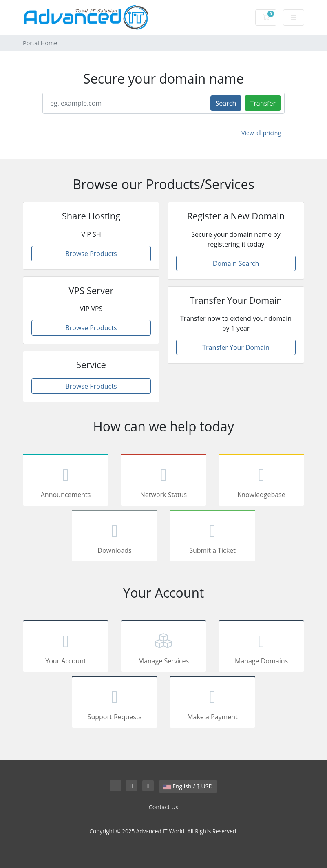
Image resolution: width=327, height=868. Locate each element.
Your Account (66, 647)
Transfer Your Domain (236, 347)
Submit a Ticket (212, 537)
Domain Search (236, 263)
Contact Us (164, 807)
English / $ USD (188, 786)
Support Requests (115, 703)
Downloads (115, 537)
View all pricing (261, 133)
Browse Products (91, 254)
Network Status (163, 481)
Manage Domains (261, 647)
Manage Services (163, 647)
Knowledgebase (261, 481)
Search (226, 103)
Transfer (263, 103)
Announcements (66, 481)
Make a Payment (212, 703)
